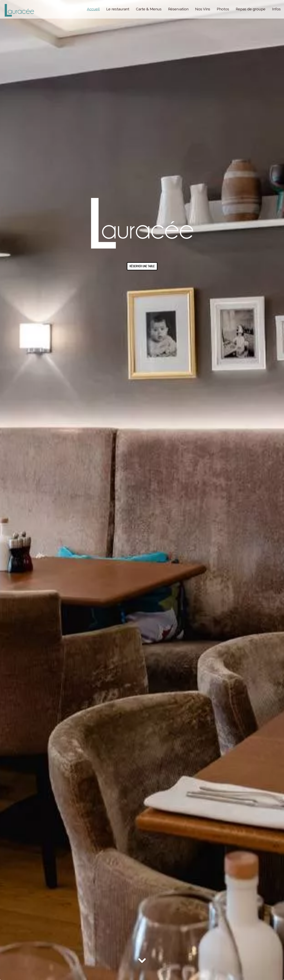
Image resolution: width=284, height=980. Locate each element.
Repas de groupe (251, 9)
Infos (276, 9)
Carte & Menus (149, 9)
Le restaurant (118, 9)
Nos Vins (203, 9)
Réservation (178, 9)
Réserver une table (142, 266)
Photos (223, 9)
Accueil (93, 9)
